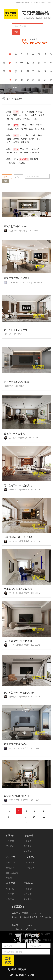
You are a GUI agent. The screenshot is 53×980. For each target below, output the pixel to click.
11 (44, 817)
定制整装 (39, 67)
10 (34, 817)
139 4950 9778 (39, 43)
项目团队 (10, 889)
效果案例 (28, 841)
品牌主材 (28, 889)
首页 (4, 67)
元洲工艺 (10, 894)
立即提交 (8, 960)
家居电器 (28, 899)
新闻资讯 (31, 857)
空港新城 (10, 868)
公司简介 (11, 836)
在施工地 (10, 899)
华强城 (9, 878)
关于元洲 (45, 67)
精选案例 (10, 67)
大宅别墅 (28, 67)
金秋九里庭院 (12, 873)
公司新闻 (30, 862)
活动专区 (51, 67)
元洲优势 (10, 841)
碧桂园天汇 (11, 862)
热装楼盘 (16, 67)
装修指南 (30, 868)
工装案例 (28, 851)
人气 (18, 177)
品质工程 (33, 67)
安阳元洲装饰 (36, 13)
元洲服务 (10, 846)
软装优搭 (28, 894)
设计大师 (22, 67)
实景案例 (28, 846)
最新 (7, 177)
